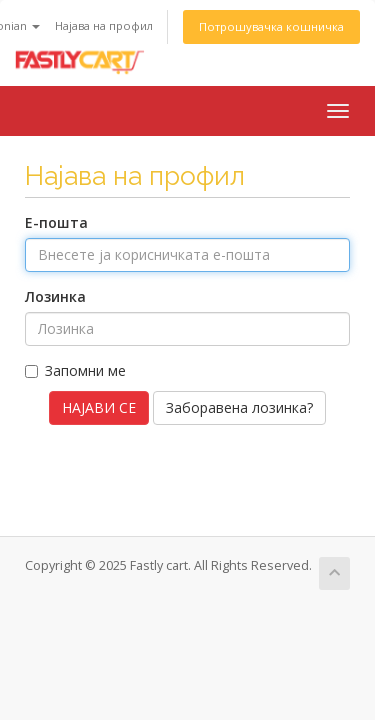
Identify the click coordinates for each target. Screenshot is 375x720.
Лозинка (55, 296)
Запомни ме (75, 370)
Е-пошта (56, 222)
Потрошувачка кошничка (271, 26)
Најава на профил (104, 25)
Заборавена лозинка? (239, 407)
